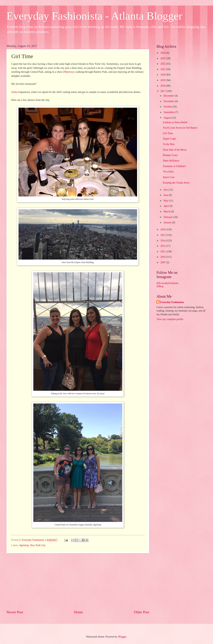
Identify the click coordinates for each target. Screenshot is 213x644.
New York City (38, 545)
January (168, 222)
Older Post (142, 612)
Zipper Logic (169, 139)
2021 (163, 69)
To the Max (169, 144)
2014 (163, 241)
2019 (163, 80)
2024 (163, 53)
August (168, 118)
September (169, 112)
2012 (163, 246)
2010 (163, 257)
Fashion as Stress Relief (175, 122)
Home (78, 612)
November (169, 101)
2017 (163, 91)
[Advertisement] (78, 581)
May (166, 201)
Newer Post (15, 612)
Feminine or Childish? (174, 166)
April (167, 206)
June (166, 195)
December (169, 96)
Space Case (169, 177)
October (168, 107)
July (166, 190)
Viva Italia (168, 172)
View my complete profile (170, 319)
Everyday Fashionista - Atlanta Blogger (94, 16)
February (168, 217)
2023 (163, 58)
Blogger (122, 637)
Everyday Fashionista (172, 302)
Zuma (14, 92)
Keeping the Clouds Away (176, 183)
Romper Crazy (170, 155)
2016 (163, 229)
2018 (163, 86)
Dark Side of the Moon (175, 150)
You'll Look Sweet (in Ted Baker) (180, 128)
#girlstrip (24, 545)
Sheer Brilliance (171, 161)
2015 (163, 235)
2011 (163, 252)
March (167, 212)
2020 (163, 75)
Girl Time (168, 133)
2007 (163, 262)
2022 (163, 64)
